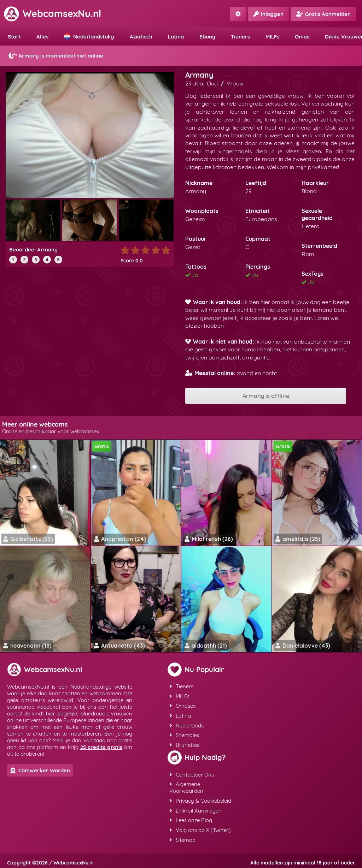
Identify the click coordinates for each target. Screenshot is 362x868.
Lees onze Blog (190, 818)
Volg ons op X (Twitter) (200, 827)
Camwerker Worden (40, 770)
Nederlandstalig (89, 37)
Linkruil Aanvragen (195, 808)
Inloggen (268, 14)
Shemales (184, 734)
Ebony (207, 37)
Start (14, 37)
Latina (176, 37)
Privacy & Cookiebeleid (200, 799)
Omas (302, 37)
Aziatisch (141, 37)
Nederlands (186, 724)
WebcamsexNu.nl (52, 13)
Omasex (182, 705)
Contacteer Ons (191, 773)
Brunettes (184, 744)
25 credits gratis (101, 747)
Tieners (240, 37)
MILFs (272, 37)
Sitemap (182, 837)
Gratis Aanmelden (323, 14)
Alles (42, 37)
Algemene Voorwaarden (186, 786)
